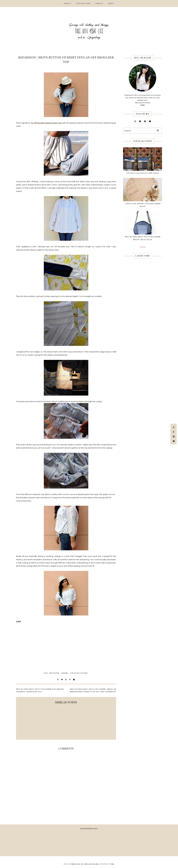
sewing (65, 673)
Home (67, 3)
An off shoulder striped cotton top (46, 123)
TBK (112, 864)
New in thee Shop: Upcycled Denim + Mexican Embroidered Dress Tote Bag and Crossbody (93, 690)
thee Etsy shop (83, 3)
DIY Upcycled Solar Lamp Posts (143, 173)
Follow (143, 247)
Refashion (54, 673)
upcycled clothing (79, 673)
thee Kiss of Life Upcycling (85, 864)
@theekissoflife (89, 828)
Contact (99, 3)
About (111, 3)
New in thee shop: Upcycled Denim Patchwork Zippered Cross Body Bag (40, 690)
